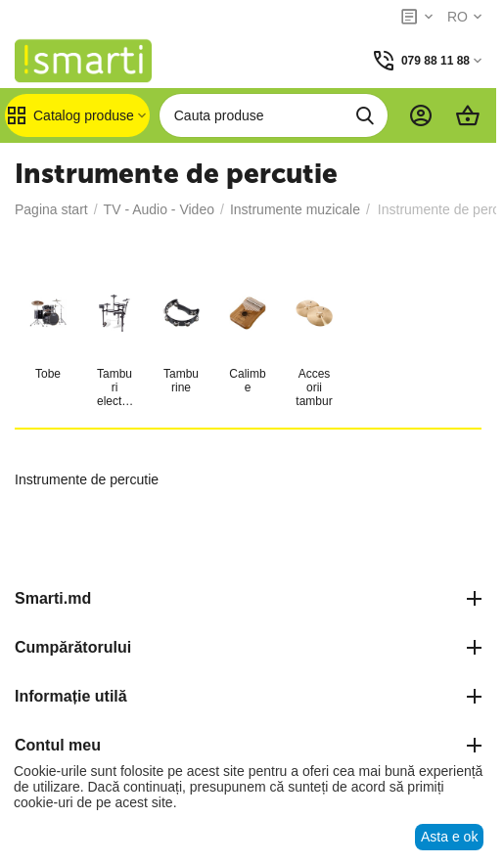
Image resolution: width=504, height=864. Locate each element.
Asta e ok (449, 837)
